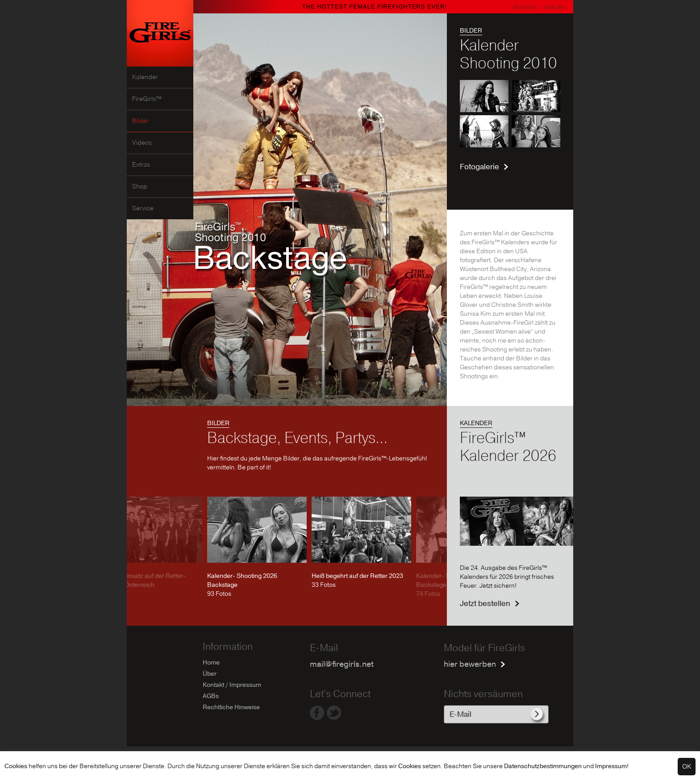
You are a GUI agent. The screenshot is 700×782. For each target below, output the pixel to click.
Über (210, 674)
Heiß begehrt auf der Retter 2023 (357, 576)
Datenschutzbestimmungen (543, 766)
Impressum (611, 766)
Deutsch (525, 7)
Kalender (145, 77)
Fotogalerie (479, 167)
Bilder (140, 121)
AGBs (211, 696)
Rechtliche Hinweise (231, 707)
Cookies (16, 766)
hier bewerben (470, 664)
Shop (140, 187)
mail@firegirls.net (342, 664)
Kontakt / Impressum (232, 685)
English (554, 7)
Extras (141, 165)
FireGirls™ (147, 99)
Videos (142, 143)
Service (143, 209)
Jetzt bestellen (485, 604)
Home (211, 663)
